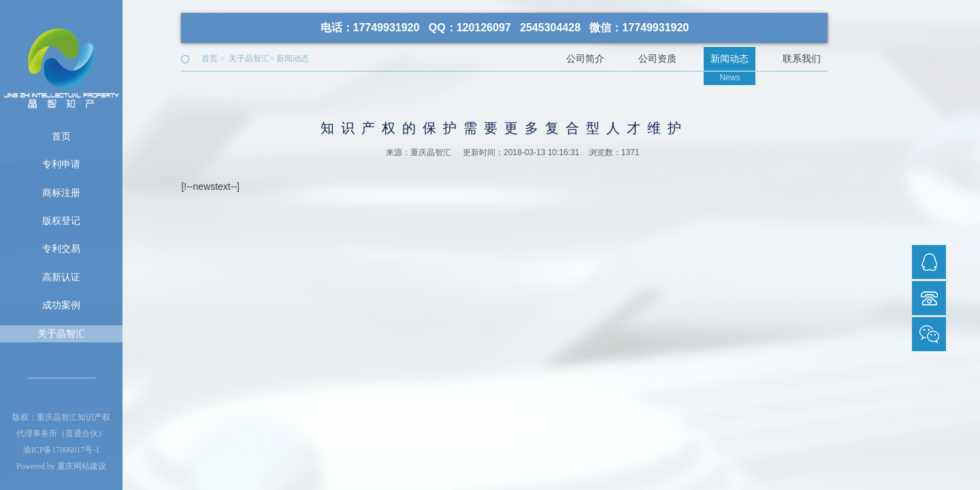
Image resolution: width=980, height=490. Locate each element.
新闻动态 (293, 59)
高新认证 (61, 277)
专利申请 (61, 164)
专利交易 (61, 248)
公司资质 (657, 59)
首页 (61, 136)
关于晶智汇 (61, 333)
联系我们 (802, 59)
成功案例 (61, 305)
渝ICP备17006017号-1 (62, 450)
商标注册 (61, 193)
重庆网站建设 (82, 466)
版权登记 (61, 220)
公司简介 (585, 59)
